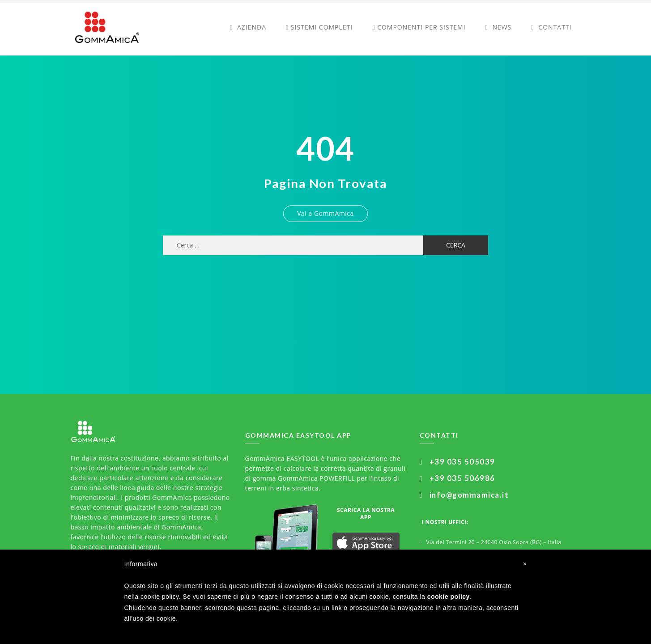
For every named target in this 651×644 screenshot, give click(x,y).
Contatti (552, 27)
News (499, 27)
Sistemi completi (319, 27)
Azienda (248, 27)
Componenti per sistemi (419, 27)
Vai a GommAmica (325, 213)
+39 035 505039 (462, 462)
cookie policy (449, 597)
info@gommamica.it (469, 495)
